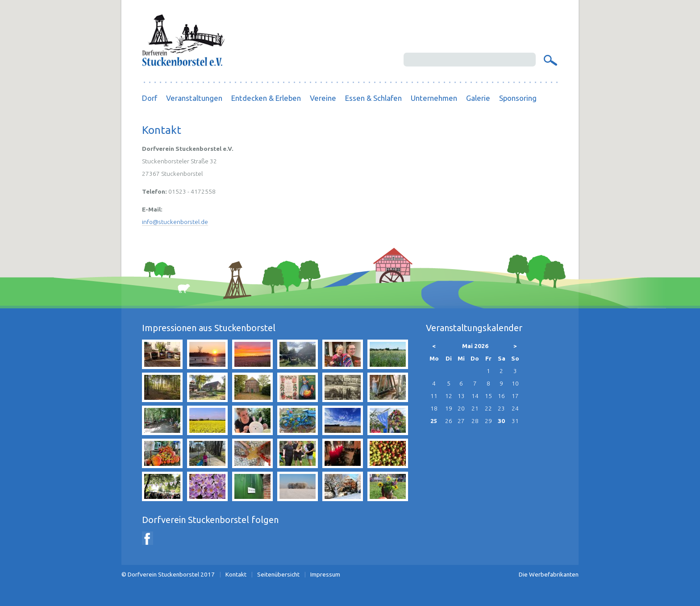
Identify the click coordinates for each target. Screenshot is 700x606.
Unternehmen (434, 98)
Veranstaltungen (194, 98)
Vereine (323, 98)
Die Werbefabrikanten (549, 574)
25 (434, 421)
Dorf (150, 98)
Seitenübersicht (278, 574)
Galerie (478, 98)
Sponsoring (518, 98)
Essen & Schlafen (373, 98)
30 (501, 421)
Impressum (325, 574)
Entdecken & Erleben (266, 98)
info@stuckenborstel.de (175, 222)
